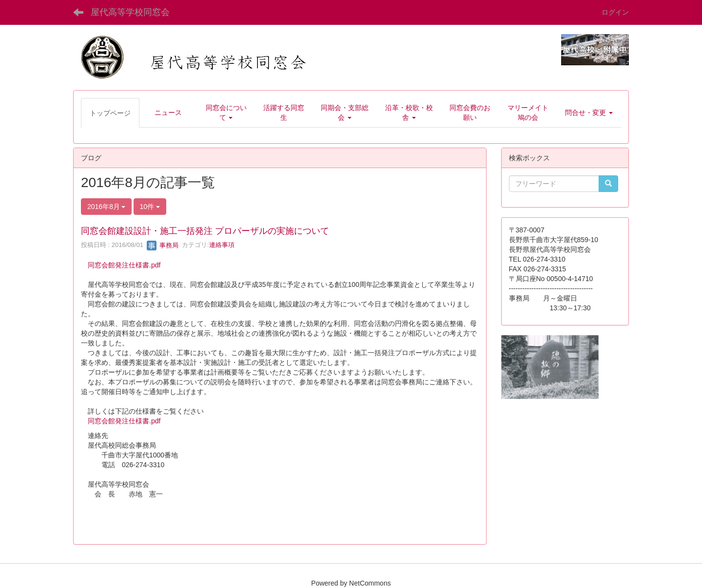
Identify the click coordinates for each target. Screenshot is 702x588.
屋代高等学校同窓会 (130, 12)
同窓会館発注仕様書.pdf (124, 265)
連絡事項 (222, 245)
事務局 (163, 245)
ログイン (615, 12)
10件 (150, 207)
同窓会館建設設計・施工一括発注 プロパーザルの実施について (205, 231)
